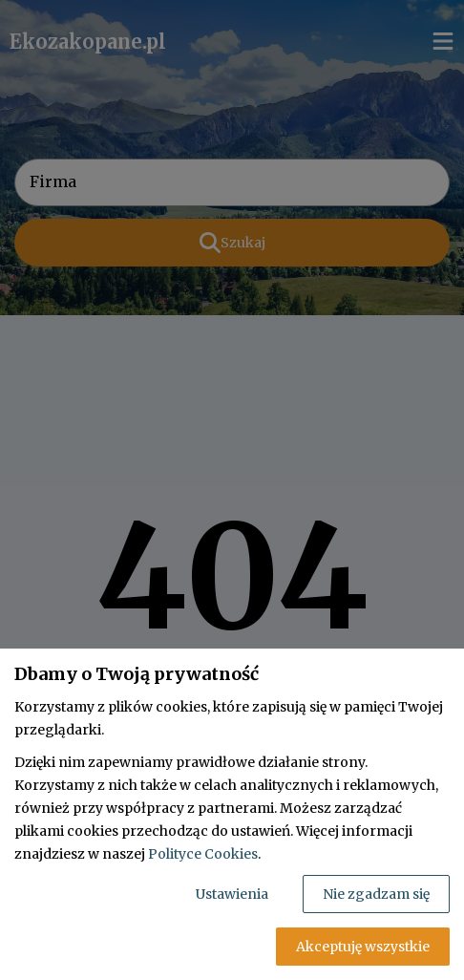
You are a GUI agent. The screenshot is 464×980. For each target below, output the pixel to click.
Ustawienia (232, 894)
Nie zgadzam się (376, 894)
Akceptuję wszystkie (363, 947)
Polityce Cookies (203, 854)
